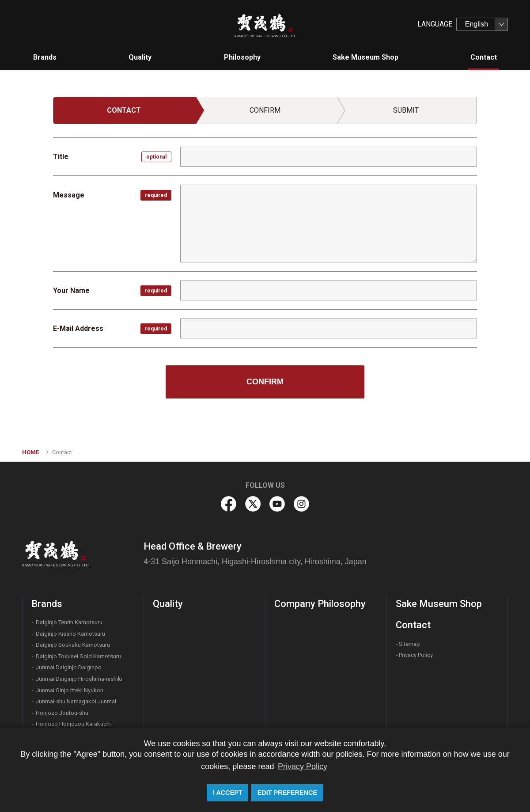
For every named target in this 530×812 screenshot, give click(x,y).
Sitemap (409, 658)
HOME (30, 466)
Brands (47, 618)
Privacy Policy (416, 669)
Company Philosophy (320, 618)
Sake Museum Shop (439, 618)
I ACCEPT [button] (228, 793)
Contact (413, 639)
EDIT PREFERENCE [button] (287, 793)
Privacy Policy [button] (303, 766)
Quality (168, 618)
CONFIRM (265, 396)
